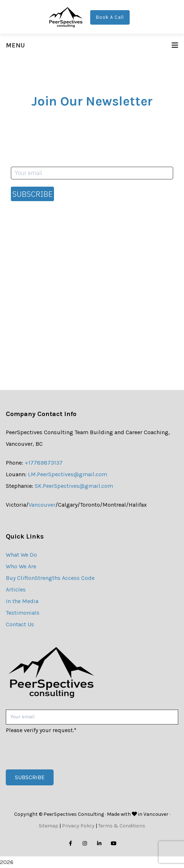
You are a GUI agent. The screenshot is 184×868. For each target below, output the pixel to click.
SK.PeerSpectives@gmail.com (74, 486)
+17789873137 (44, 463)
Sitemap (49, 826)
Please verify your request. (41, 730)
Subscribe (32, 194)
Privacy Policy (78, 826)
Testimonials (23, 613)
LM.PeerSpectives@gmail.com (68, 474)
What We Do (21, 555)
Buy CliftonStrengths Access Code (50, 578)
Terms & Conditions (122, 826)
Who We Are (21, 566)
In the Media (22, 601)
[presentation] (61, 750)
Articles (16, 589)
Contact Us (20, 624)
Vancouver (42, 505)
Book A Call (110, 17)
